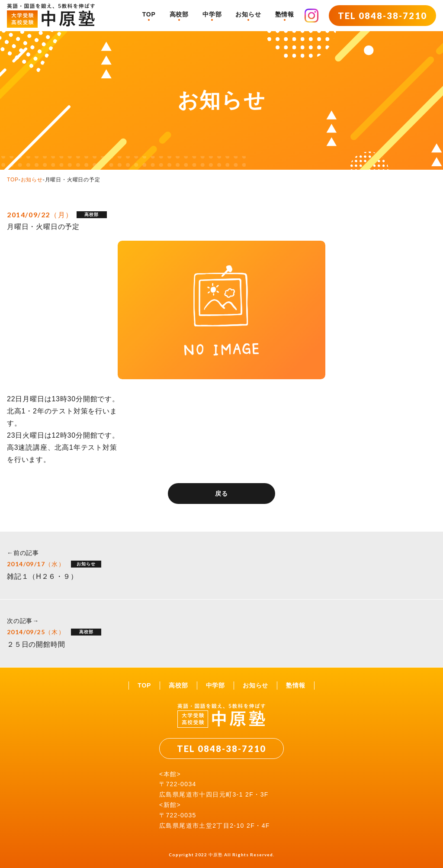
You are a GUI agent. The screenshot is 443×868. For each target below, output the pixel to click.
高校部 (179, 14)
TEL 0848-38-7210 (382, 16)
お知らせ (248, 14)
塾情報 (285, 14)
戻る (221, 494)
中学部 (212, 14)
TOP (149, 14)
